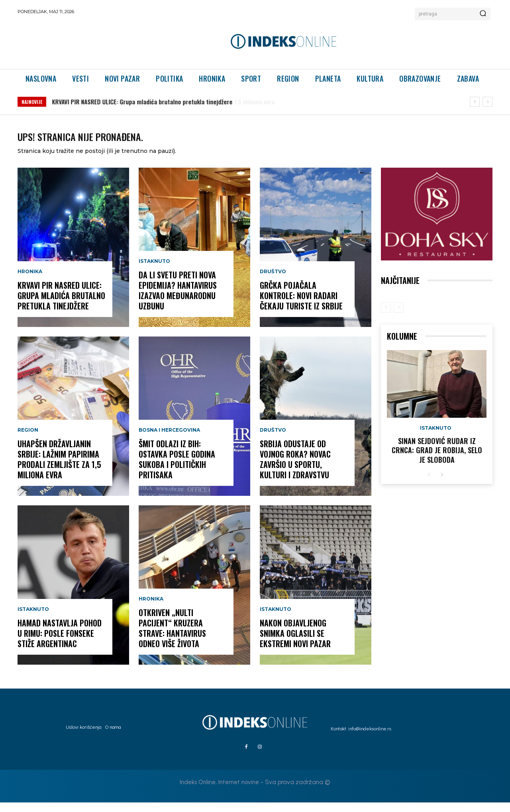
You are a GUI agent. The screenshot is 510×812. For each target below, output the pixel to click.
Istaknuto (33, 619)
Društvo (273, 281)
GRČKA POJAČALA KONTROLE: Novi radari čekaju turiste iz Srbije (301, 305)
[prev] (475, 102)
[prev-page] (386, 317)
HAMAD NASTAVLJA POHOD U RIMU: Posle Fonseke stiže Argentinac (60, 643)
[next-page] (442, 484)
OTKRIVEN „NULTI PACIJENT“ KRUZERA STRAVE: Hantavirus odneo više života (172, 638)
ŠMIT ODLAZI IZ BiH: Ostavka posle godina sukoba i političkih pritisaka (177, 469)
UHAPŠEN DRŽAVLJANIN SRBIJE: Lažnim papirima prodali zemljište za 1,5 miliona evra (168, 102)
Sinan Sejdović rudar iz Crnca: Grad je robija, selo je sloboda (437, 460)
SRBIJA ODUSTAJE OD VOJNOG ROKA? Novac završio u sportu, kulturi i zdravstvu (295, 469)
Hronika (30, 281)
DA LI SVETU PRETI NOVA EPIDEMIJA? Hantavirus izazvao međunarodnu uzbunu (178, 300)
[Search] (483, 14)
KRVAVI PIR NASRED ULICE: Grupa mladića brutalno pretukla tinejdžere (61, 305)
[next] (487, 102)
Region (28, 440)
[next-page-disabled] (399, 317)
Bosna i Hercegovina (169, 440)
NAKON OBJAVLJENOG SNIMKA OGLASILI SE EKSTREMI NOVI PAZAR (295, 643)
